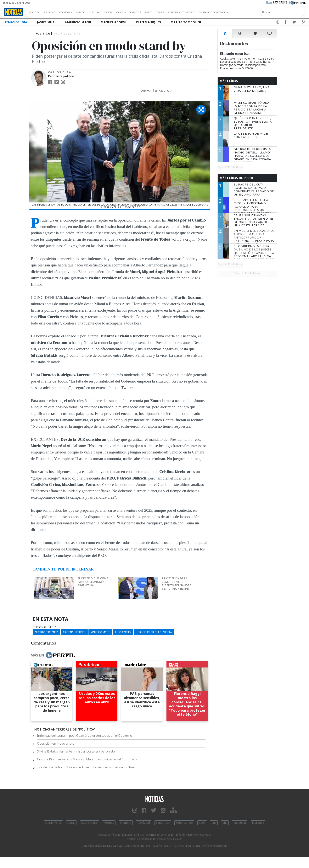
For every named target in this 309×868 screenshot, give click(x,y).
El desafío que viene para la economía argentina (93, 582)
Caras (71, 823)
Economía (72, 12)
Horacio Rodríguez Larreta (154, 632)
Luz (214, 823)
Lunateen (240, 823)
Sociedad (53, 12)
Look (202, 823)
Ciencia (121, 12)
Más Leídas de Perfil (237, 178)
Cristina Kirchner (74, 632)
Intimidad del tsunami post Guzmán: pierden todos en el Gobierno (85, 736)
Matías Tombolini (186, 22)
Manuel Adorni (114, 22)
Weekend (144, 823)
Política (36, 12)
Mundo (89, 12)
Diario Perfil (53, 823)
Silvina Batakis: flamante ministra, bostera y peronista (76, 751)
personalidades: (45, 627)
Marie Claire (89, 823)
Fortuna (109, 823)
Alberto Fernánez (46, 632)
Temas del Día (16, 22)
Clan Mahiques (149, 22)
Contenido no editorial (247, 12)
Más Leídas (229, 81)
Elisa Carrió (123, 632)
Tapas (182, 12)
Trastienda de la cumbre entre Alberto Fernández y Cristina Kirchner (177, 584)
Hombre (126, 823)
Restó (169, 12)
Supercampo (184, 823)
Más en (53, 655)
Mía (225, 823)
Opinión (137, 12)
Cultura (105, 12)
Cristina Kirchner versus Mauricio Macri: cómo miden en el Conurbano (88, 759)
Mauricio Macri (79, 22)
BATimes (258, 823)
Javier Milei (47, 22)
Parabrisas (163, 823)
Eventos (154, 12)
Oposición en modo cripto (56, 743)
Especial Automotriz (207, 12)
